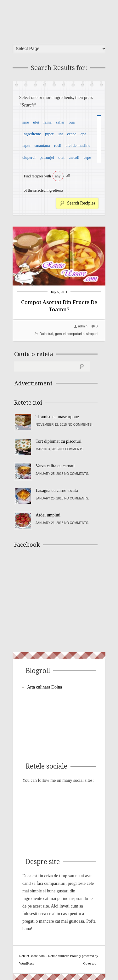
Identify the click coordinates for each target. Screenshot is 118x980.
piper (49, 134)
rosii (58, 145)
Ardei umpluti (48, 515)
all (68, 176)
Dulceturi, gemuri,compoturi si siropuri (68, 334)
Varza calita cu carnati (55, 466)
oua (72, 122)
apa (83, 134)
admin (83, 326)
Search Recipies (81, 203)
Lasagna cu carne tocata (57, 490)
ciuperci (29, 157)
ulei (36, 122)
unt (60, 134)
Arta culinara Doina (45, 687)
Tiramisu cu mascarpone (57, 417)
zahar (60, 122)
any (58, 176)
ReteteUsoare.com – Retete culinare (61, 20)
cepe (87, 157)
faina (48, 122)
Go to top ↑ (91, 963)
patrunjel (47, 157)
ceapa (72, 134)
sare (26, 122)
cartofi (74, 157)
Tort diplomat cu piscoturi (59, 441)
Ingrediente (32, 134)
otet (61, 157)
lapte (26, 145)
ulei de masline (78, 145)
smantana (42, 145)
